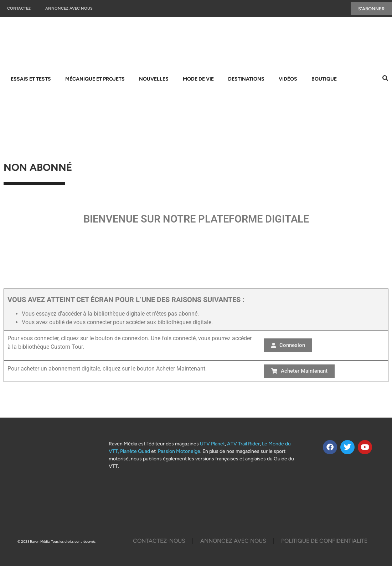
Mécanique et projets (95, 79)
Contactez (19, 9)
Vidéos (288, 79)
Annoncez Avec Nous (69, 9)
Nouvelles (154, 79)
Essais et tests (31, 79)
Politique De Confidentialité (324, 542)
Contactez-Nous (159, 542)
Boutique (324, 79)
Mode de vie (198, 79)
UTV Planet (212, 445)
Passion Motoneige (179, 452)
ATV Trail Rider (243, 445)
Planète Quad (135, 452)
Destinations (246, 79)
